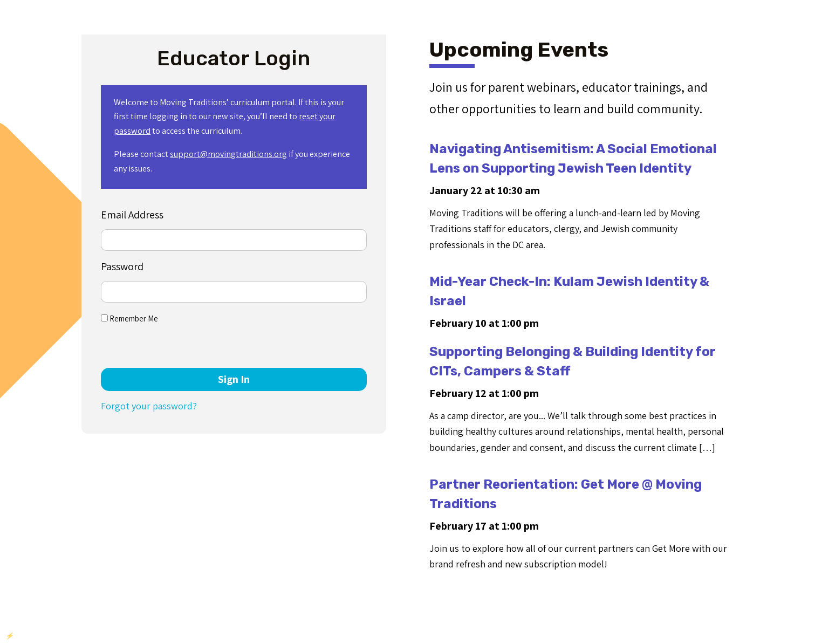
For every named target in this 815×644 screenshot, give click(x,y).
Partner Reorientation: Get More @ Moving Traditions (566, 494)
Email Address (132, 215)
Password (122, 266)
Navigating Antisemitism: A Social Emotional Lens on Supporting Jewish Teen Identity (573, 159)
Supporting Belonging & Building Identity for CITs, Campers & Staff (573, 361)
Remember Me (129, 318)
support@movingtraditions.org (228, 154)
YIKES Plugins (66, 636)
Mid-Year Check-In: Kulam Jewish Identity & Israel (569, 291)
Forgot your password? (149, 406)
